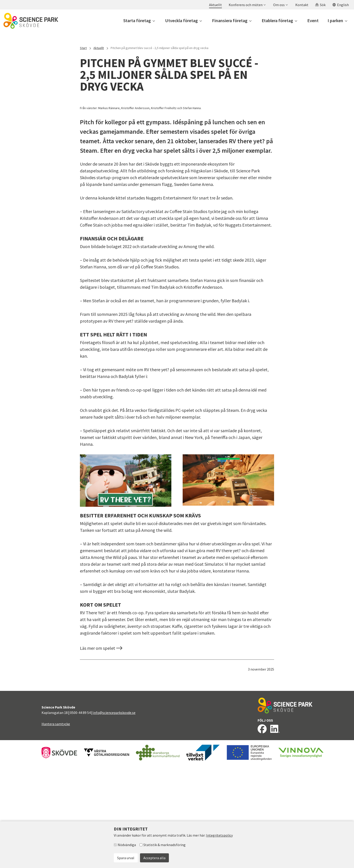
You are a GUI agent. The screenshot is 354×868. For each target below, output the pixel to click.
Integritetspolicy (219, 835)
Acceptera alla (154, 858)
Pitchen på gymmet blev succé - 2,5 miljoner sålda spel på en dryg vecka (160, 48)
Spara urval (126, 858)
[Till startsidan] (31, 21)
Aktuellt (99, 48)
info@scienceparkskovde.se (114, 816)
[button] (247, 5)
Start (83, 48)
